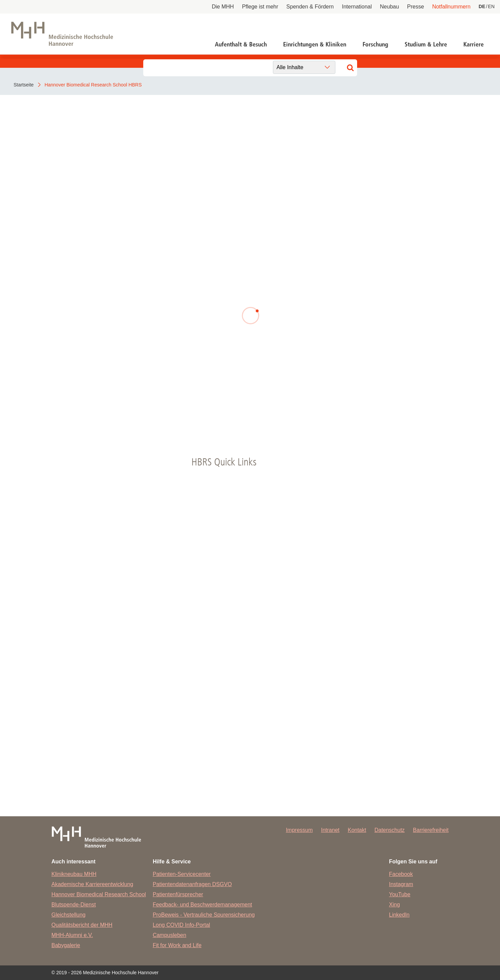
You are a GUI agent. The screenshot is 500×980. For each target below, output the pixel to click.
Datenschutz (390, 830)
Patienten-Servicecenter (182, 874)
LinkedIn (399, 915)
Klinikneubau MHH (74, 874)
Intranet (330, 830)
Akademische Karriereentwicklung (92, 884)
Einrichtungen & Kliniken (315, 44)
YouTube (400, 894)
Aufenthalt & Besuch (241, 44)
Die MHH (223, 7)
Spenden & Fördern (310, 7)
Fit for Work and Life (177, 945)
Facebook (401, 874)
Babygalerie (66, 945)
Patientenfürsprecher (178, 894)
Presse (415, 7)
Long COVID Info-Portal (181, 925)
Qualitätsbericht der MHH (82, 925)
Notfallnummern (451, 7)
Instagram (401, 884)
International (357, 7)
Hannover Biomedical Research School (99, 894)
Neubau (389, 7)
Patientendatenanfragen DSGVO (192, 884)
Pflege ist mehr (260, 7)
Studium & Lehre (426, 44)
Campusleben (170, 935)
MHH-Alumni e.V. (72, 935)
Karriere (474, 44)
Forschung (375, 44)
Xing (394, 905)
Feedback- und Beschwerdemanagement (202, 905)
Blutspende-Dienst (74, 905)
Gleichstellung (69, 915)
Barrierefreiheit (431, 830)
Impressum (299, 830)
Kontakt (357, 830)
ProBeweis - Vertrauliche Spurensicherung (204, 915)
